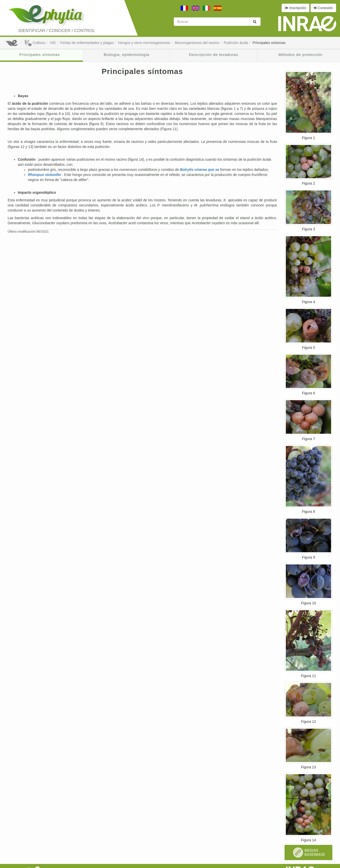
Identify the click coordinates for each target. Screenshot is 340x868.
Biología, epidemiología (127, 55)
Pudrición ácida (236, 43)
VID (53, 43)
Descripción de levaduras (213, 55)
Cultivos (35, 43)
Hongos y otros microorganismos (144, 43)
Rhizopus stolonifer (45, 175)
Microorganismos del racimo (197, 43)
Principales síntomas (269, 43)
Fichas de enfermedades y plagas (87, 43)
